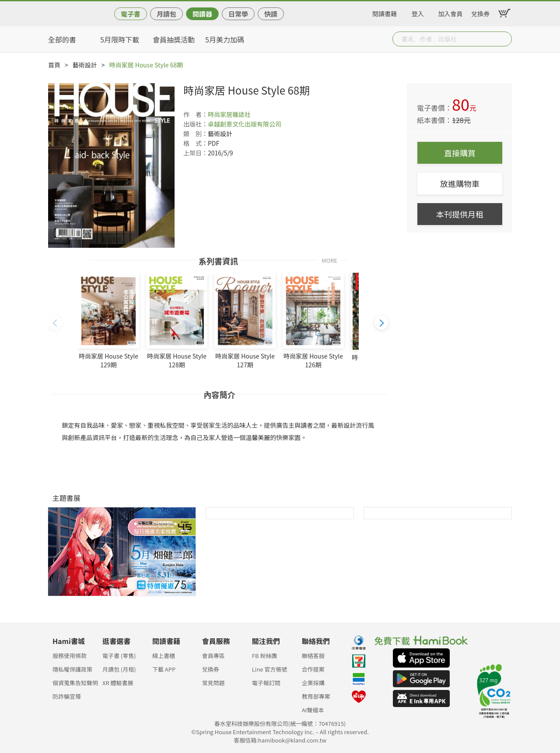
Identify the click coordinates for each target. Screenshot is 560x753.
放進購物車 (460, 183)
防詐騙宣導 (67, 696)
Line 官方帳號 (270, 669)
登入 (418, 12)
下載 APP (164, 669)
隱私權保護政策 (72, 669)
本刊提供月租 (460, 214)
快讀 (271, 14)
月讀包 (166, 14)
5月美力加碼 (225, 39)
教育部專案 (316, 696)
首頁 (54, 65)
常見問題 (213, 683)
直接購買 (460, 153)
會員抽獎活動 (174, 39)
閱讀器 (202, 14)
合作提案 (313, 669)
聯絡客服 (313, 656)
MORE (329, 260)
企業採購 (313, 683)
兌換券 (480, 12)
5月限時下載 (120, 39)
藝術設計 (85, 65)
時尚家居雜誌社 (229, 114)
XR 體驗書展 (118, 683)
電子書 (131, 14)
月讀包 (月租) (119, 669)
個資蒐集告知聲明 (75, 683)
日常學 (238, 14)
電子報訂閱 (266, 683)
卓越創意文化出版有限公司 (245, 124)
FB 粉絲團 (265, 656)
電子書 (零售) (119, 656)
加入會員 (451, 12)
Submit (504, 39)
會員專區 (213, 656)
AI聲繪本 (313, 710)
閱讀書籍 (385, 12)
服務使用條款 (70, 656)
